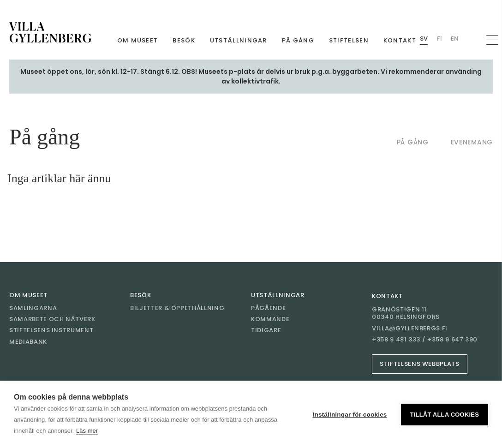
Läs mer (87, 431)
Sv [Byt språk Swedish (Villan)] (424, 39)
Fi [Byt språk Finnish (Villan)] (439, 39)
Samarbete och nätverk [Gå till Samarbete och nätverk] (52, 319)
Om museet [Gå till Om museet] (138, 40)
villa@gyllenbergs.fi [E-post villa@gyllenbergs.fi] (410, 329)
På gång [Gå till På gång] (298, 40)
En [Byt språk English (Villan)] (455, 39)
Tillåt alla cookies (445, 415)
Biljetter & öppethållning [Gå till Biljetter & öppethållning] (177, 308)
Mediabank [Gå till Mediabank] (28, 342)
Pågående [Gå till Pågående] (268, 308)
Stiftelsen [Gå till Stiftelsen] (349, 40)
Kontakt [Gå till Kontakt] (400, 40)
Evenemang (472, 142)
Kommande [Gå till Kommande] (270, 319)
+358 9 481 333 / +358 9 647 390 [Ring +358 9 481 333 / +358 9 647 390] (425, 340)
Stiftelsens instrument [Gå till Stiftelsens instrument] (51, 330)
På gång (413, 142)
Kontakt (387, 296)
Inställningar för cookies (350, 415)
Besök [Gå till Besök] (184, 40)
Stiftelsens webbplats (420, 364)
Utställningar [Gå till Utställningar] (239, 40)
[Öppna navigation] (492, 40)
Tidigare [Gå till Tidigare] (266, 330)
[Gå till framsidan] (50, 32)
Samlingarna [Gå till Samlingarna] (33, 308)
